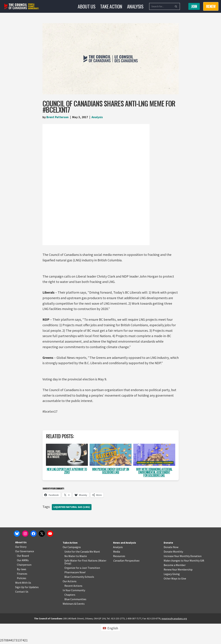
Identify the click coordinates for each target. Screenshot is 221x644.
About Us (87, 6)
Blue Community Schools (79, 597)
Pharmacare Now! (75, 593)
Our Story (21, 567)
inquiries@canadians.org (174, 639)
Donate (168, 563)
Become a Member (175, 585)
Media (117, 572)
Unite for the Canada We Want (82, 572)
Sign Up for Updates (27, 607)
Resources (119, 576)
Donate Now (171, 567)
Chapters (70, 615)
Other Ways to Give (175, 599)
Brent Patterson (58, 117)
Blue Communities (75, 620)
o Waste (82, 576)
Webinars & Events (74, 624)
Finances (22, 594)
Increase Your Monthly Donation (183, 576)
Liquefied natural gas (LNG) (72, 508)
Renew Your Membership (178, 590)
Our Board (23, 576)
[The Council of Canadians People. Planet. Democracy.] (22, 6)
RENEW (211, 6)
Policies (22, 598)
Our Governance (25, 572)
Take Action (111, 6)
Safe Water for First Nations (81, 581)
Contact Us (22, 612)
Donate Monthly (173, 572)
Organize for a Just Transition (82, 588)
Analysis (135, 6)
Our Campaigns (72, 567)
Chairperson (24, 585)
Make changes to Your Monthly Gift (184, 581)
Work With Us (23, 603)
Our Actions (70, 602)
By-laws (22, 589)
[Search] (161, 6)
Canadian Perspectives (126, 581)
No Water (70, 576)
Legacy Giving (172, 594)
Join (194, 6)
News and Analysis (125, 563)
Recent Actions (73, 606)
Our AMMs (23, 581)
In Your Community (74, 611)
